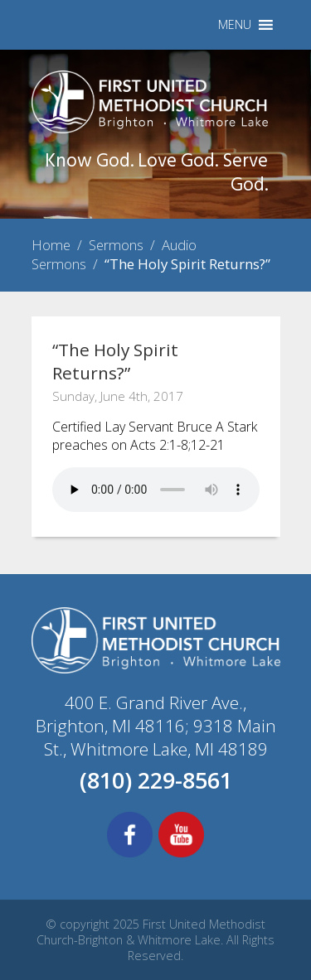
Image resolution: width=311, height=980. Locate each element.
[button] (235, 25)
